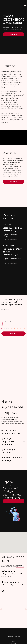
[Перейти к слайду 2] (11, 620)
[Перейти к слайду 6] (16, 620)
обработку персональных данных (18, 329)
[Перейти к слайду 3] (12, 620)
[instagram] (3, 591)
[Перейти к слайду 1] (10, 620)
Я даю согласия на (13, 329)
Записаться (14, 501)
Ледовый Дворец (6, 325)
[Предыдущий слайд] (1, 609)
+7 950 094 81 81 (20, 567)
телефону (14, 240)
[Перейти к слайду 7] (17, 620)
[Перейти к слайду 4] (14, 620)
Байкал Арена (5, 323)
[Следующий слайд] (26, 609)
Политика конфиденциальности (13, 638)
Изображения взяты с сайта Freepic (14, 636)
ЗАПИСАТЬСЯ (14, 34)
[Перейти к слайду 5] (15, 620)
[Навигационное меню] (25, 5)
